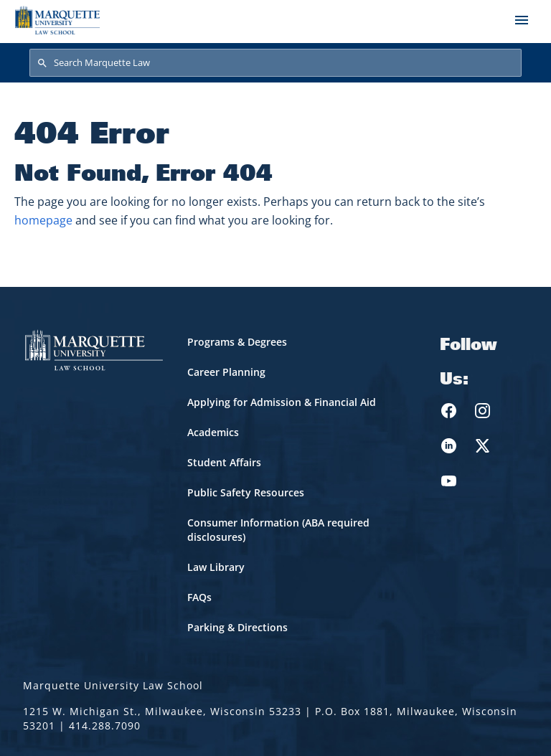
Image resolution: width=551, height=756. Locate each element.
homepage (43, 220)
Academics (213, 432)
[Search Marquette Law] (275, 63)
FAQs (199, 597)
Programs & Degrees (237, 342)
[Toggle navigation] (522, 20)
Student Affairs (224, 462)
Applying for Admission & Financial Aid (282, 402)
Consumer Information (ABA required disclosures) (278, 530)
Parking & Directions (237, 627)
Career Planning (226, 372)
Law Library (216, 567)
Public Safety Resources (246, 492)
